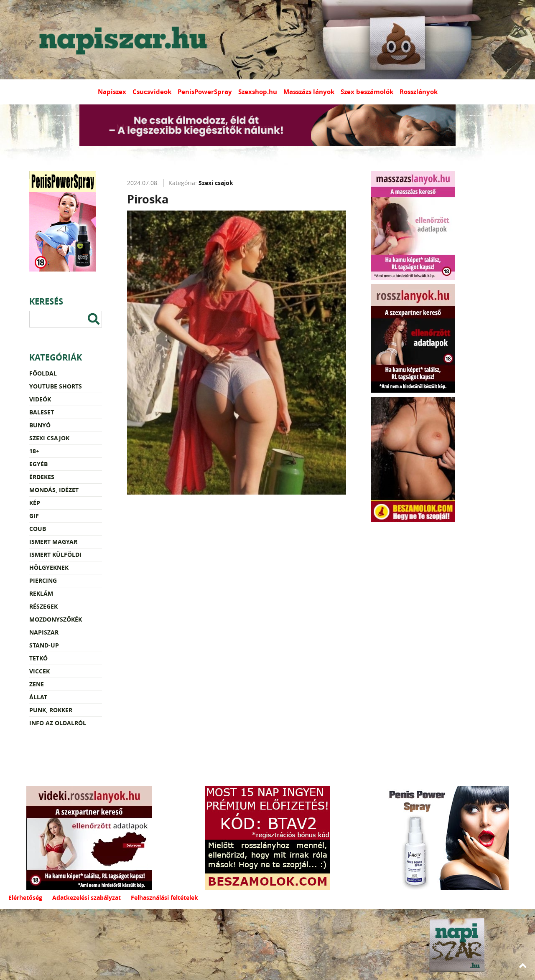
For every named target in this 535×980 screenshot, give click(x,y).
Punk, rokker (51, 710)
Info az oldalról (58, 723)
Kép (35, 503)
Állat (38, 697)
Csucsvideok (152, 92)
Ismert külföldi (55, 555)
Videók (40, 399)
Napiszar (44, 632)
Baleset (42, 412)
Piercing (43, 580)
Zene (37, 684)
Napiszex (112, 92)
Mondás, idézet (54, 490)
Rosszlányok (419, 92)
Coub (38, 529)
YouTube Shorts (56, 386)
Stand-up (44, 645)
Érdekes (42, 477)
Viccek (39, 671)
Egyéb (38, 464)
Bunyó (40, 425)
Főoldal (43, 373)
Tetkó (38, 658)
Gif (34, 516)
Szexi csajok (49, 438)
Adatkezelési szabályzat (87, 897)
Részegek (43, 606)
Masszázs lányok (309, 92)
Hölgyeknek (49, 567)
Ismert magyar (53, 542)
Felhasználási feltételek (164, 897)
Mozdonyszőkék (56, 619)
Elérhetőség (25, 897)
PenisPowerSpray (205, 92)
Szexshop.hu (258, 92)
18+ (34, 451)
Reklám (41, 593)
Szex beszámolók (367, 92)
